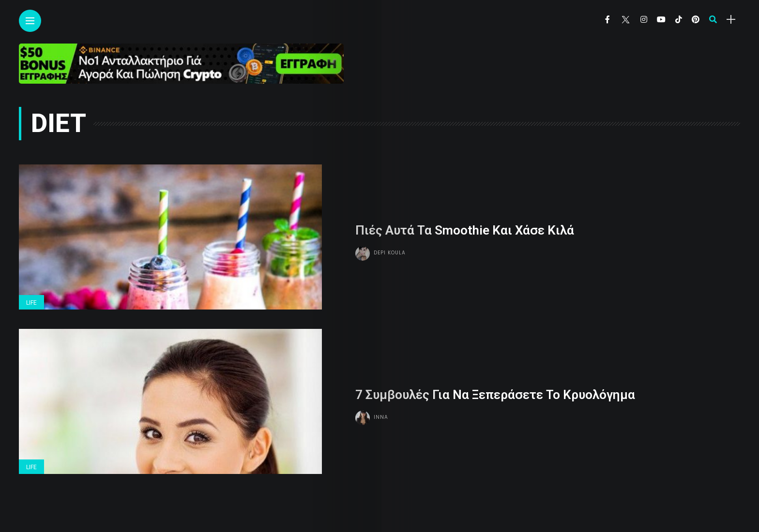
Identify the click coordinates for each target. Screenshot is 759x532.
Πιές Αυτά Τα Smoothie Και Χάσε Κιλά (465, 230)
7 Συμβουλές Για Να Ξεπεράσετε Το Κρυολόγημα (495, 395)
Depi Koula (390, 253)
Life (31, 303)
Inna (381, 417)
